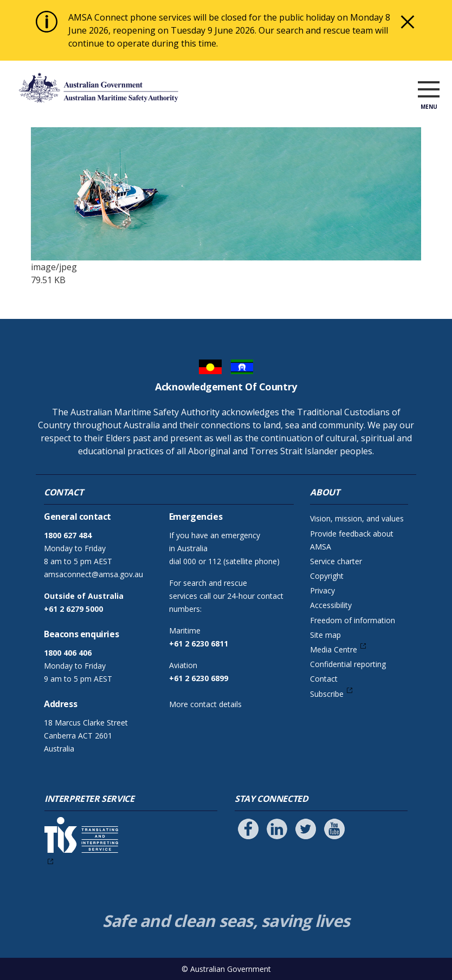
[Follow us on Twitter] (306, 829)
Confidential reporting (348, 664)
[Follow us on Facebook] (248, 829)
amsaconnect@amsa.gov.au (93, 574)
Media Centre (334, 649)
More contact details (205, 704)
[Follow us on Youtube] (334, 829)
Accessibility (331, 605)
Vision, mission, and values (357, 518)
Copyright (327, 576)
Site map (325, 635)
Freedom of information (353, 620)
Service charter (336, 561)
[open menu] (429, 90)
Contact (324, 679)
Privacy (322, 590)
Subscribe (327, 694)
